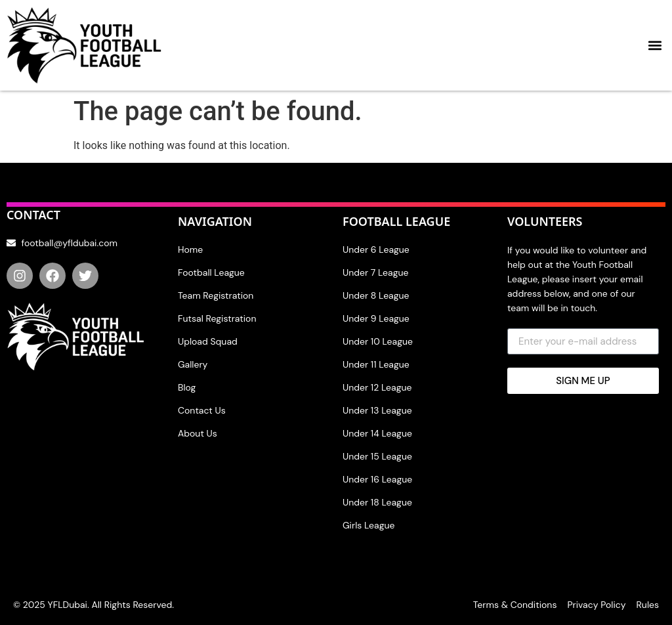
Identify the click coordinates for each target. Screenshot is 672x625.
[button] (655, 46)
